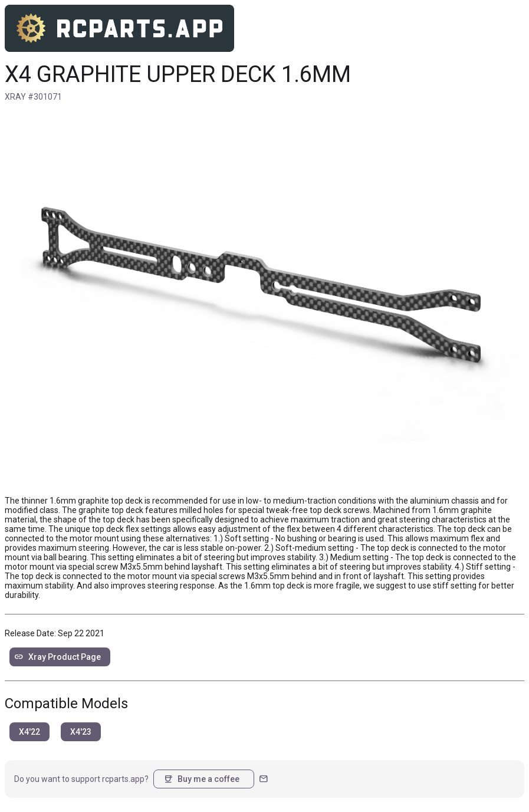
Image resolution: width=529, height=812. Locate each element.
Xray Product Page (57, 657)
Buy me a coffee (201, 779)
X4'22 (29, 732)
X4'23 (81, 732)
